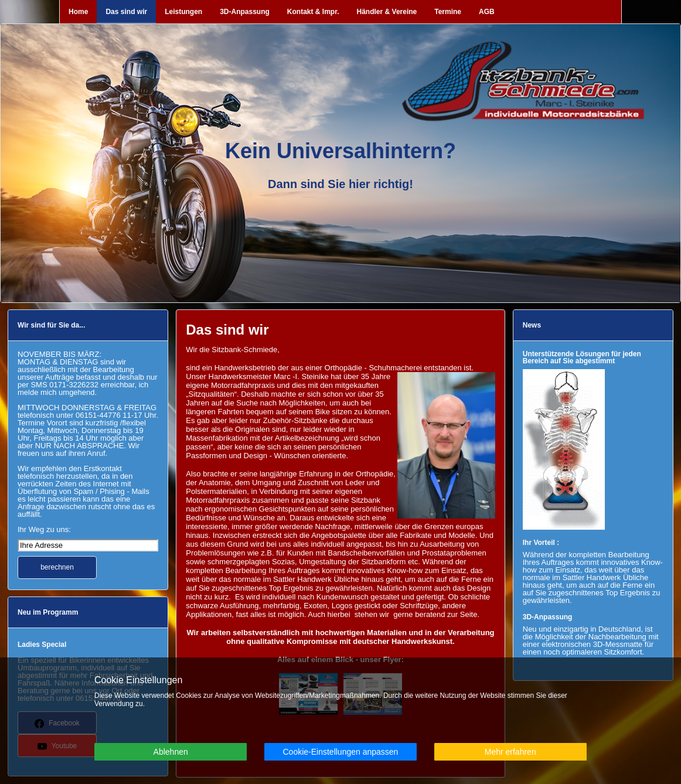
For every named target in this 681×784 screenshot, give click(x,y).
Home (78, 12)
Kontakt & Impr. (313, 12)
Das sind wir (126, 12)
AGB (487, 12)
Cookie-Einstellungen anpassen (340, 752)
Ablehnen (171, 752)
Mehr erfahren (510, 752)
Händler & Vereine (387, 12)
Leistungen (183, 12)
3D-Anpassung (245, 12)
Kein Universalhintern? (340, 151)
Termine (448, 12)
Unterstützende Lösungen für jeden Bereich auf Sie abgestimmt (582, 357)
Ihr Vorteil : (541, 543)
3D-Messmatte (618, 644)
